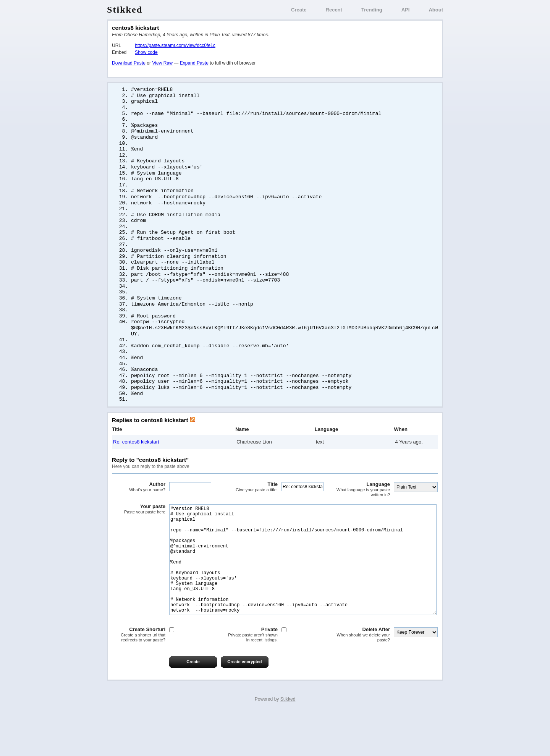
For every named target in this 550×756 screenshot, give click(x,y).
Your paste (139, 529)
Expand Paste (194, 63)
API (406, 10)
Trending (372, 10)
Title (251, 507)
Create (299, 10)
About (436, 10)
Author (139, 507)
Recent (334, 10)
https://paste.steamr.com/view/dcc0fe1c (175, 45)
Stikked (125, 10)
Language (363, 509)
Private (251, 677)
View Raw (162, 63)
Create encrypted (244, 704)
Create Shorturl (139, 677)
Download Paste (129, 63)
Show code (146, 52)
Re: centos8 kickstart (136, 461)
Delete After (363, 677)
